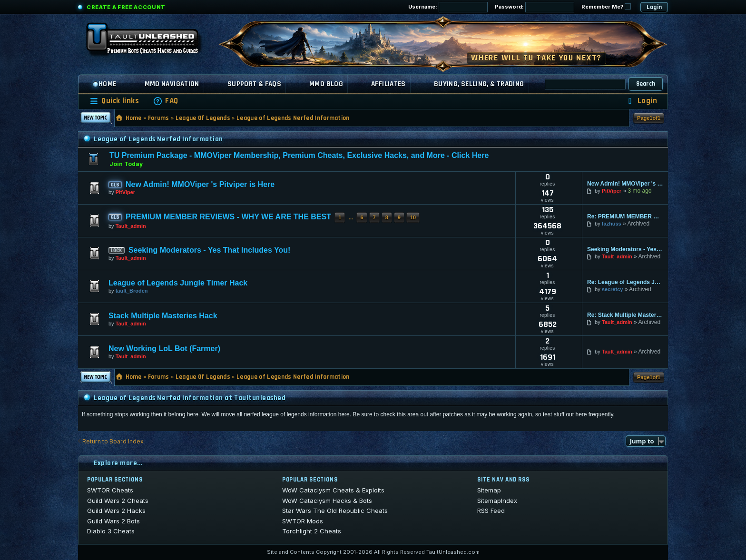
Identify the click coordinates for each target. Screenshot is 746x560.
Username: (448, 7)
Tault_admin (131, 226)
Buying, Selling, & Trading (479, 84)
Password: (535, 7)
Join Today (126, 164)
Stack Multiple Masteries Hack (163, 316)
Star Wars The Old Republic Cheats (335, 511)
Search (646, 84)
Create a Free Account (126, 7)
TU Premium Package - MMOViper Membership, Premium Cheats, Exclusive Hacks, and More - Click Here (299, 155)
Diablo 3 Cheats (111, 531)
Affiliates (388, 84)
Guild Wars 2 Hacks (116, 511)
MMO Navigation (172, 84)
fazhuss (612, 224)
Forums (159, 118)
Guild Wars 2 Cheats (118, 501)
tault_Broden (132, 291)
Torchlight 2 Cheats (312, 531)
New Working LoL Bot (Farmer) (164, 349)
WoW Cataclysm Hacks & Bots (327, 501)
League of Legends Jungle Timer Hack (178, 283)
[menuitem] (166, 101)
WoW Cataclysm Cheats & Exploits (333, 490)
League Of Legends (203, 118)
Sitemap (489, 490)
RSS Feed (491, 511)
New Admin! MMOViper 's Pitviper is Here (200, 184)
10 (413, 217)
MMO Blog (326, 84)
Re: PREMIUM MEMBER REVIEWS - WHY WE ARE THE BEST (625, 216)
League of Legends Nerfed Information (293, 118)
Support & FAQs (254, 84)
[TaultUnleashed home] (149, 41)
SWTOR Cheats (110, 490)
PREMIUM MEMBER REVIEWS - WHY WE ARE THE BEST (228, 217)
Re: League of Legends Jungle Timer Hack (625, 282)
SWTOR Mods (303, 521)
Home (104, 84)
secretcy (613, 289)
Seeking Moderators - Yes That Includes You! (210, 250)
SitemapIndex (497, 501)
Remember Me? (606, 7)
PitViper (125, 192)
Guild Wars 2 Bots (113, 521)
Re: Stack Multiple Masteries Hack (625, 315)
